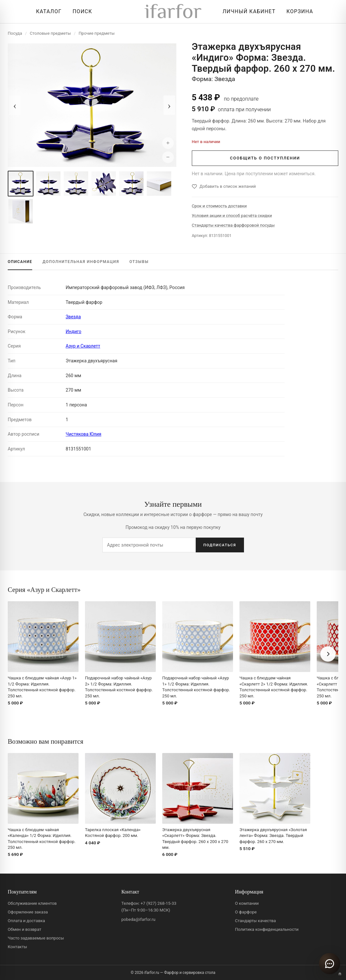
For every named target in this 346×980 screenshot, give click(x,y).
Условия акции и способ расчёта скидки (232, 216)
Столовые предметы (51, 33)
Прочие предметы (97, 33)
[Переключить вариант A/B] (340, 974)
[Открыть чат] (330, 964)
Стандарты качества (255, 921)
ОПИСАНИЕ (20, 262)
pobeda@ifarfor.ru (138, 919)
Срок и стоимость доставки (219, 206)
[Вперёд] (328, 654)
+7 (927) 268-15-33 (159, 903)
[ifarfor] (173, 12)
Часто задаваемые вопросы (36, 938)
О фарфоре (246, 912)
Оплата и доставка (26, 921)
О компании (247, 903)
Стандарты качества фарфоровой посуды (233, 225)
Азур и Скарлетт (83, 346)
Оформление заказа (28, 912)
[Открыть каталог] (47, 12)
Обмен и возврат (24, 929)
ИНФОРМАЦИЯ (81, 262)
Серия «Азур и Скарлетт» (44, 590)
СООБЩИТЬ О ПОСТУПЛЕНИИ (265, 158)
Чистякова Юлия (84, 434)
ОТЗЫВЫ (139, 262)
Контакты (17, 947)
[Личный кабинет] (248, 12)
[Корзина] (298, 12)
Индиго (74, 331)
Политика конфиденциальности (267, 929)
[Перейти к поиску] (81, 12)
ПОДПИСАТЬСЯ (220, 545)
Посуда (15, 33)
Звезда (73, 317)
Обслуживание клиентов (32, 903)
